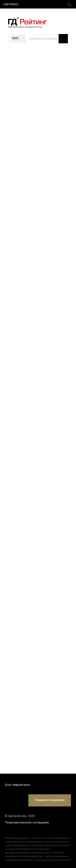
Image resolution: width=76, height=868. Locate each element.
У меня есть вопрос (50, 800)
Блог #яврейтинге (18, 785)
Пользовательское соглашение (27, 823)
